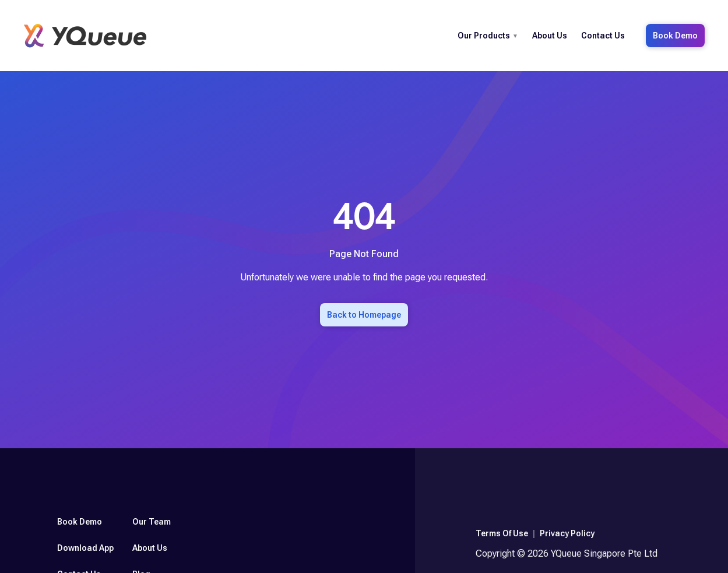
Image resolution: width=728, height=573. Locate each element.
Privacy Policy (567, 533)
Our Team (152, 522)
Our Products (484, 36)
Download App (85, 548)
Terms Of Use (502, 533)
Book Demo (675, 36)
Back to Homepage (364, 315)
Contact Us (603, 36)
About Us (550, 36)
